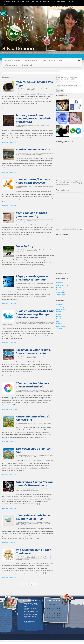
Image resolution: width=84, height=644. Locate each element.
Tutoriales (19, 188)
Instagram (39, 322)
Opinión (47, 220)
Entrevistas (16, 1)
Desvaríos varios (44, 250)
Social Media (46, 323)
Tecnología (34, 1)
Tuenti (52, 323)
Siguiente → (34, 584)
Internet (40, 186)
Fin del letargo (25, 246)
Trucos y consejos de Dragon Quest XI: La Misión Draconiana (34, 119)
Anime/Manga (41, 89)
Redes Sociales (37, 323)
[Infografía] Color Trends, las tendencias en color (33, 352)
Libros (25, 490)
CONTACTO (27, 623)
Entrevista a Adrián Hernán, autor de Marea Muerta (35, 484)
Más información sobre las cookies (52, 61)
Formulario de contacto (12, 61)
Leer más (5, 108)
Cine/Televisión (48, 489)
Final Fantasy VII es (62, 285)
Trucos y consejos (48, 186)
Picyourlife (23, 323)
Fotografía (19, 558)
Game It (59, 288)
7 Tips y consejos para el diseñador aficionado (32, 278)
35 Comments (13, 409)
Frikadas (22, 90)
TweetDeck (19, 525)
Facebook (19, 322)
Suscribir (60, 90)
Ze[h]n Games (60, 295)
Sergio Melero (22, 125)
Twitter (4, 325)
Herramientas (31, 322)
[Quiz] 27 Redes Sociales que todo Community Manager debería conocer (35, 314)
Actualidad (7, 1)
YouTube (9, 325)
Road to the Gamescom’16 (33, 150)
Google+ (24, 322)
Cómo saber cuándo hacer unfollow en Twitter (33, 517)
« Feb (45, 624)
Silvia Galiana (18, 49)
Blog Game (60, 283)
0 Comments (12, 142)
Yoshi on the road (26, 65)
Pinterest (29, 323)
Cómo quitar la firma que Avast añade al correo (33, 181)
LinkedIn (49, 322)
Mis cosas (71, 1)
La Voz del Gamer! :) (30, 61)
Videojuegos (25, 1)
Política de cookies (10, 65)
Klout (44, 322)
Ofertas (6, 4)
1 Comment (12, 108)
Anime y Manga (45, 1)
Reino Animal (61, 1)
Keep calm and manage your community (31, 215)
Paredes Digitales (61, 290)
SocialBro (36, 523)
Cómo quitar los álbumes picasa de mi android (32, 385)
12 (27, 584)
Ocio (53, 1)
